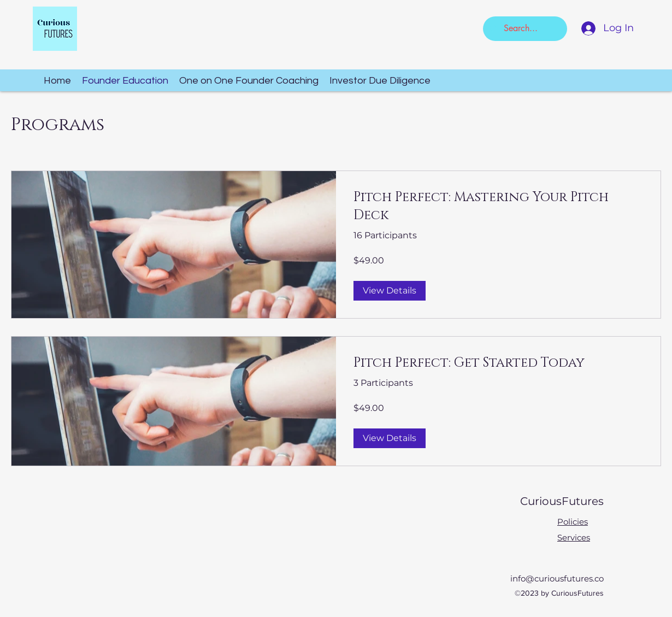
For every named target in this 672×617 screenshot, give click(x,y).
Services (574, 537)
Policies (573, 522)
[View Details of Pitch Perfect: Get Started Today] (390, 438)
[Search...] (524, 29)
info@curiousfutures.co (557, 578)
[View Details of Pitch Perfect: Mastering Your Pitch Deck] (390, 291)
